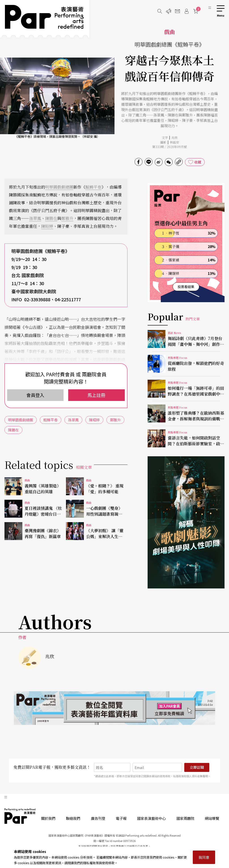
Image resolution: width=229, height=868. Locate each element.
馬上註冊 (96, 395)
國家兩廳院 (185, 818)
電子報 (121, 818)
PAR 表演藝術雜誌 (20, 816)
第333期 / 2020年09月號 (170, 147)
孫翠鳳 (35, 218)
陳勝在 (51, 218)
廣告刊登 (98, 818)
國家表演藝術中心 (151, 818)
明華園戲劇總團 (59, 187)
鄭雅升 (67, 218)
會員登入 (35, 395)
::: (210, 7)
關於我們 (48, 818)
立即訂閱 (197, 767)
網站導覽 (212, 818)
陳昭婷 (47, 226)
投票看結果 (186, 287)
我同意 (204, 857)
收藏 (198, 162)
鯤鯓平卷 (93, 187)
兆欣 (174, 138)
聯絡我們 (73, 818)
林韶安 (174, 142)
